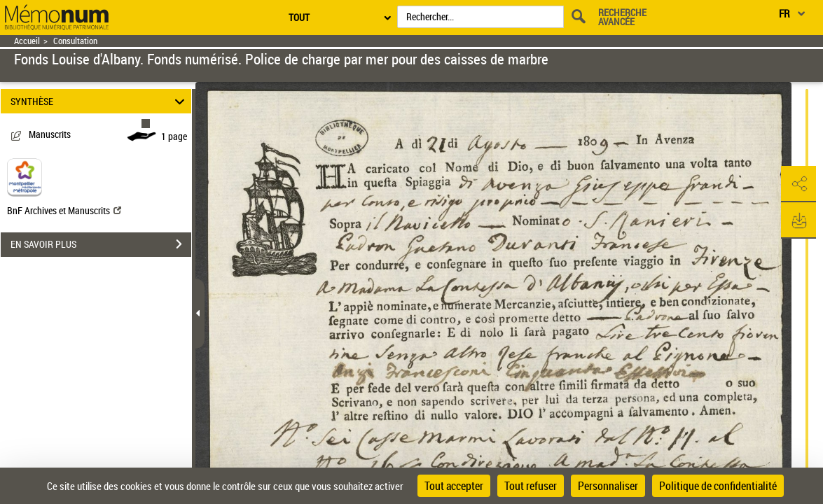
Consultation (75, 41)
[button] (798, 184)
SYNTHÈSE (99, 101)
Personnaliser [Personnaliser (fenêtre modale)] (608, 486)
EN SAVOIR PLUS (101, 244)
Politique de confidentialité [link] (718, 486)
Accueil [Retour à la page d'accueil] (27, 41)
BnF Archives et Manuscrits (64, 210)
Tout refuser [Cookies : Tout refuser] (531, 486)
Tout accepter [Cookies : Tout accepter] (454, 486)
